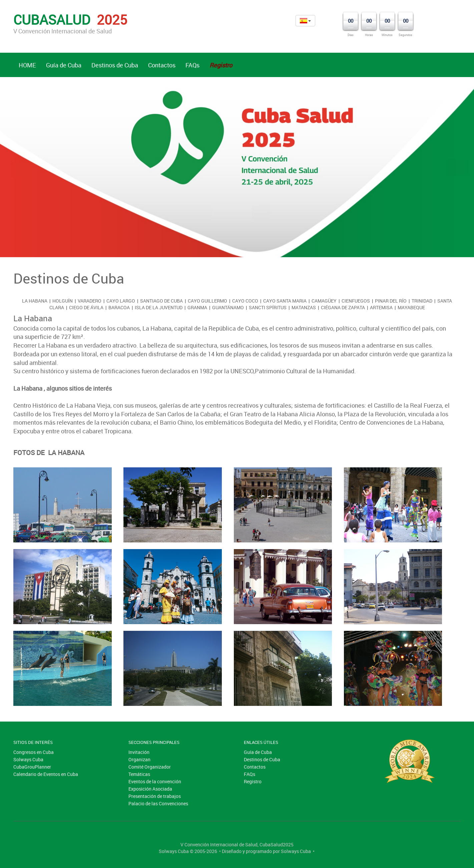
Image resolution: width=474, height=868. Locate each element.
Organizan (139, 759)
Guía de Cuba (64, 65)
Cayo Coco (245, 301)
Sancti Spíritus (268, 307)
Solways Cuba (28, 759)
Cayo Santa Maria (285, 301)
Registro (253, 781)
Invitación (139, 752)
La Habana (35, 301)
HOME (27, 65)
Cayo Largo (121, 301)
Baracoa (119, 307)
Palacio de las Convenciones (158, 803)
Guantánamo (228, 307)
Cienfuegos (356, 301)
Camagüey (324, 301)
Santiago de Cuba (161, 301)
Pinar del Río (391, 301)
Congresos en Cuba (34, 752)
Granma (197, 307)
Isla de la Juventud (159, 307)
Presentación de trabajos (155, 796)
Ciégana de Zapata (343, 307)
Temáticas (139, 774)
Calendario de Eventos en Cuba (46, 774)
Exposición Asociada (150, 789)
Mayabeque (411, 307)
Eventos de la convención (155, 781)
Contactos (162, 65)
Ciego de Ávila (86, 307)
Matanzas (304, 307)
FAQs (192, 65)
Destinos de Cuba (115, 65)
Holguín (63, 301)
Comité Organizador (150, 767)
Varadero (90, 301)
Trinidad (422, 301)
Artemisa (381, 307)
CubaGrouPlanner (32, 767)
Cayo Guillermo (207, 301)
